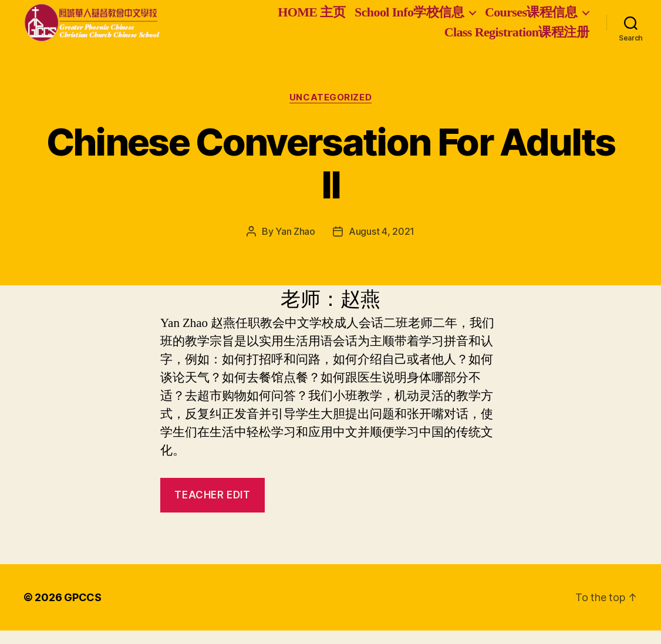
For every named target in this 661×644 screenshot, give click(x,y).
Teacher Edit (212, 508)
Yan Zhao (295, 245)
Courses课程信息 (531, 19)
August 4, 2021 (382, 245)
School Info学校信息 (409, 19)
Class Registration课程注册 (517, 39)
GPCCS (83, 611)
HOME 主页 (311, 19)
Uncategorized (330, 111)
